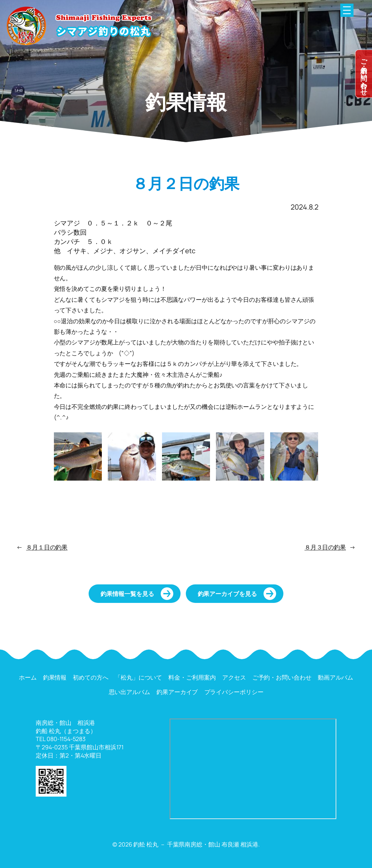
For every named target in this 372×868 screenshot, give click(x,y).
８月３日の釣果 (325, 547)
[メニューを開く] (347, 10)
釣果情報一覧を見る (127, 594)
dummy (364, 74)
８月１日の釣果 (47, 547)
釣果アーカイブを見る (227, 594)
